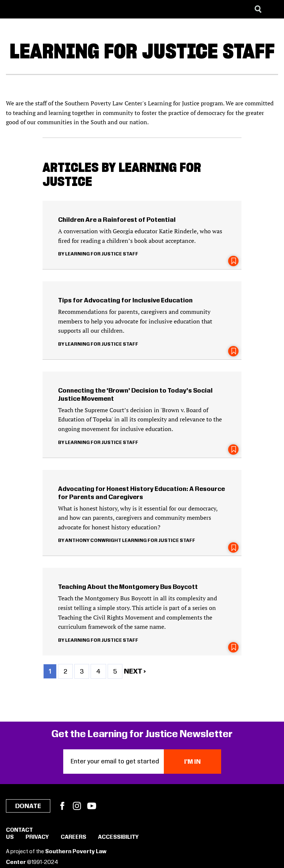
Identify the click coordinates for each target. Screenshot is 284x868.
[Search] (258, 9)
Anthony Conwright (93, 540)
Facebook (62, 806)
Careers (73, 837)
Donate (28, 806)
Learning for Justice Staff (102, 254)
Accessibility (118, 837)
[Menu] (273, 9)
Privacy (37, 837)
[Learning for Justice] (43, 9)
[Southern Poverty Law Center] (12, 9)
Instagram (77, 806)
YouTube (92, 806)
